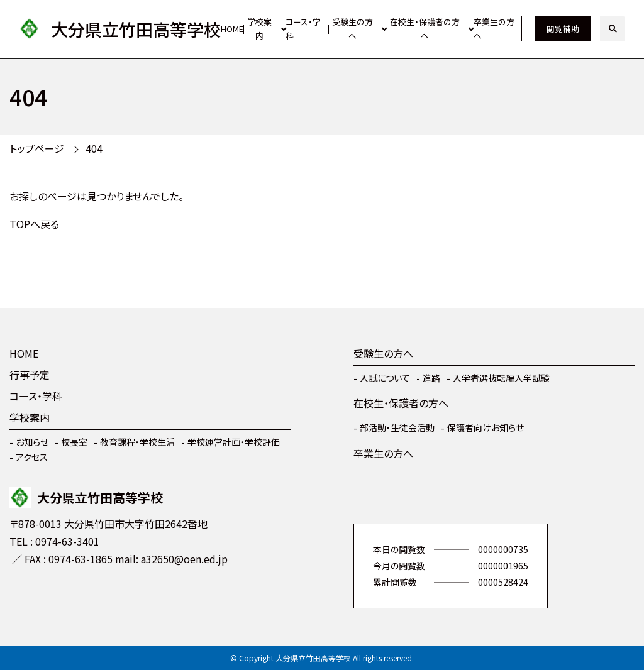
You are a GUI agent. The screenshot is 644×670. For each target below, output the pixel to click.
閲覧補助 (563, 29)
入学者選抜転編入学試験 (501, 378)
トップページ (37, 148)
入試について (385, 378)
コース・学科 (303, 29)
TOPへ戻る (34, 224)
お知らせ (32, 442)
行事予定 (30, 375)
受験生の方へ (353, 29)
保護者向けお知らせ (486, 427)
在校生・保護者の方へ (425, 29)
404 (94, 148)
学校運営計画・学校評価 (234, 442)
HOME (232, 29)
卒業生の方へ (494, 29)
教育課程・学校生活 (137, 442)
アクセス (32, 457)
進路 (431, 378)
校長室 (74, 442)
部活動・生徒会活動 (397, 427)
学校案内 (259, 29)
